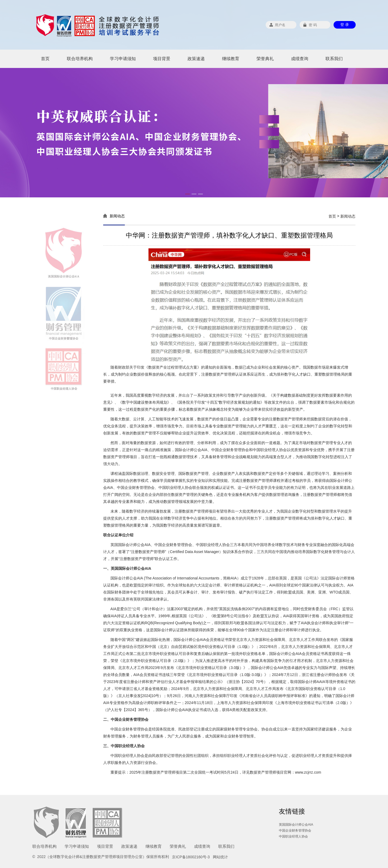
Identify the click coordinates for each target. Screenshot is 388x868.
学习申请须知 (123, 59)
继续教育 (231, 59)
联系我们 (334, 59)
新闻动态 (348, 216)
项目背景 (162, 59)
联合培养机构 (80, 59)
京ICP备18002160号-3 (191, 857)
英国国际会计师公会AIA (296, 825)
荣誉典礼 (265, 59)
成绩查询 (300, 59)
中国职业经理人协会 (293, 836)
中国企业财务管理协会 (295, 831)
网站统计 (220, 857)
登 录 (345, 25)
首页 (45, 59)
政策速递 (196, 59)
